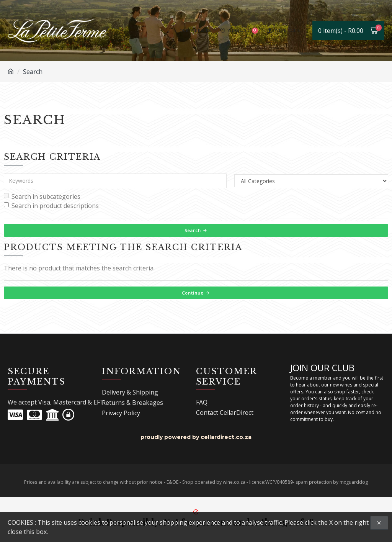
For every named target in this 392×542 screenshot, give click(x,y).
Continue (193, 293)
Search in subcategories (42, 196)
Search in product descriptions (51, 206)
